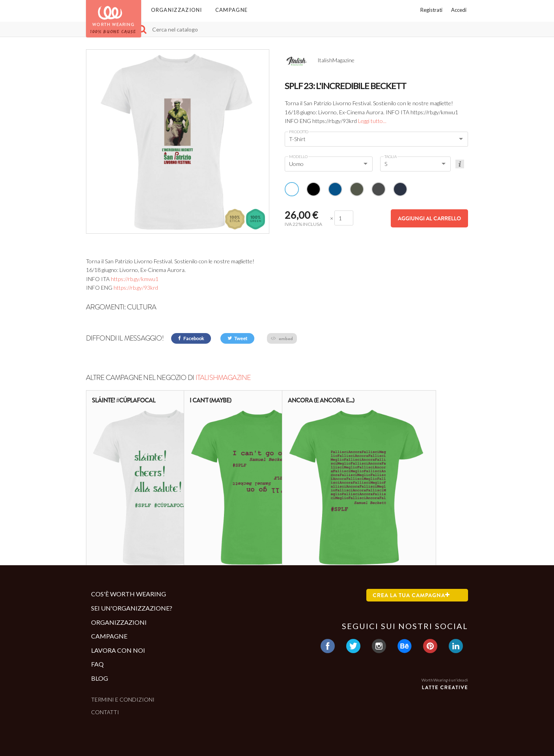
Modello (298, 156)
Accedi (459, 10)
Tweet (237, 338)
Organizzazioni (177, 10)
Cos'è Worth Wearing (129, 594)
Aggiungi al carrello (429, 218)
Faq (97, 664)
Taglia (391, 156)
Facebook (191, 338)
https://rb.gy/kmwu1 (135, 279)
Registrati (431, 10)
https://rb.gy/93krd (136, 288)
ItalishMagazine (223, 378)
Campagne (231, 10)
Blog (100, 678)
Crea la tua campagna (411, 595)
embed (282, 338)
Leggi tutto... (372, 121)
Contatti (105, 712)
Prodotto (299, 132)
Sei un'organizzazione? (132, 608)
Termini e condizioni (123, 699)
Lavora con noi (118, 650)
